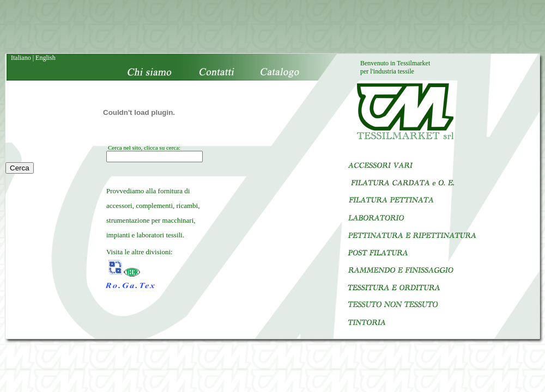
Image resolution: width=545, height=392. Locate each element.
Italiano (21, 58)
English (46, 58)
